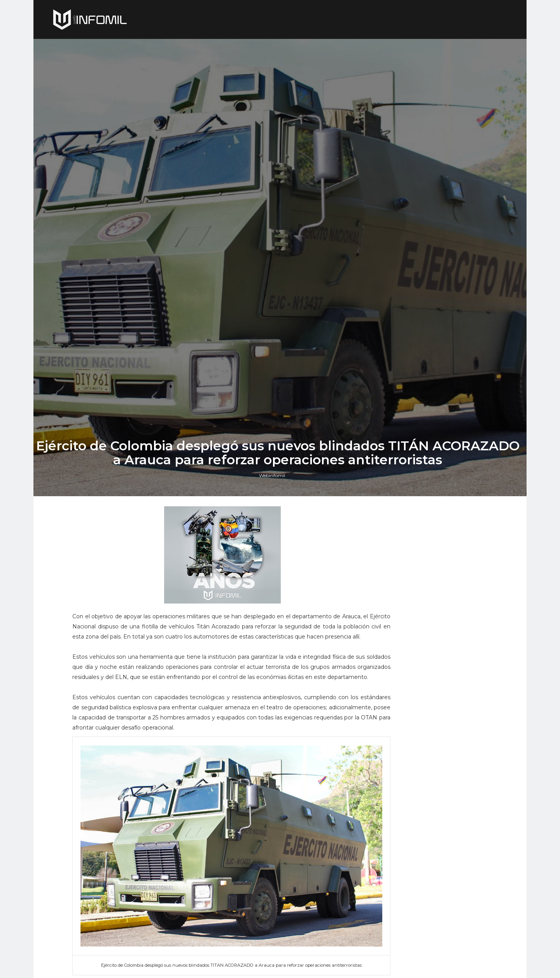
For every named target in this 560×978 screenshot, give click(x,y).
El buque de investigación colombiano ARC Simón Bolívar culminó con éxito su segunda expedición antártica (441, 820)
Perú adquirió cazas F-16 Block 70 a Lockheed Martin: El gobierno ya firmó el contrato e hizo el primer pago (439, 722)
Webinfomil (274, 601)
